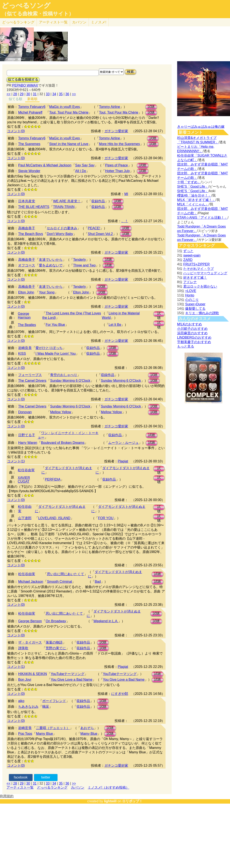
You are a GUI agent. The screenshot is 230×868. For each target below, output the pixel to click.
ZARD (188, 260)
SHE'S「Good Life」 (193, 187)
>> (74, 94)
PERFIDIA (53, 479)
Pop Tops (25, 734)
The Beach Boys (31, 234)
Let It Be (115, 325)
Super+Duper (195, 304)
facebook (21, 777)
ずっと (188, 251)
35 (61, 94)
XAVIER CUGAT (24, 480)
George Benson (30, 621)
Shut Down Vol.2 (100, 234)
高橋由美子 (27, 228)
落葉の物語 (54, 642)
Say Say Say (85, 165)
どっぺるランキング (52, 787)
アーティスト (53, 22)
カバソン (79, 22)
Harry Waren (28, 443)
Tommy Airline (110, 107)
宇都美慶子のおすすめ (194, 342)
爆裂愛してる (195, 309)
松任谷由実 (26, 470)
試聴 (151, 107)
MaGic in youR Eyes (65, 107)
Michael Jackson (31, 582)
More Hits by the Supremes (119, 144)
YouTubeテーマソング (68, 674)
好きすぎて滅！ (195, 278)
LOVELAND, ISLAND (54, 518)
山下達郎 (25, 518)
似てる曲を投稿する (23, 79)
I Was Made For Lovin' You (56, 354)
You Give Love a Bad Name (72, 680)
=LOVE (191, 291)
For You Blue (55, 325)
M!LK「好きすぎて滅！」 (196, 200)
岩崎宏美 (25, 728)
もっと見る (186, 346)
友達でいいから (51, 260)
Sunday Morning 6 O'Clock (70, 381)
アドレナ (190, 282)
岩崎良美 (25, 348)
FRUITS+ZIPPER (196, 264)
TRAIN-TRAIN (64, 207)
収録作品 (98, 201)
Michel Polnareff (30, 112)
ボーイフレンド (54, 701)
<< (9, 94)
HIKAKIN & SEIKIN (33, 674)
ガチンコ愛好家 (116, 131)
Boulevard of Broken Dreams (63, 443)
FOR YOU (106, 518)
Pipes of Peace (116, 165)
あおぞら (87, 728)
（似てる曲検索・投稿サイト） (38, 14)
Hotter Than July (117, 171)
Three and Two (84, 265)
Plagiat (123, 461)
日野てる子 (27, 435)
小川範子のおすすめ (192, 329)
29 (22, 94)
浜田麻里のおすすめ (192, 333)
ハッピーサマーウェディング (205, 273)
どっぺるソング (26, 5)
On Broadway (56, 621)
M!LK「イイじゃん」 (193, 204)
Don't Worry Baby (60, 234)
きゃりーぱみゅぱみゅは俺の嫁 (201, 127)
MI (126, 194)
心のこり (192, 300)
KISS (22, 354)
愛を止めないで (51, 265)
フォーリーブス (30, 375)
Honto (190, 295)
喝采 (46, 707)
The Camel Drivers (32, 381)
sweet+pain (192, 255)
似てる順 (15, 99)
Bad (98, 582)
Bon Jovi (25, 680)
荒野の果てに (56, 648)
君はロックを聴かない (200, 286)
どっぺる (18, 22)
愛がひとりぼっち (49, 348)
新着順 (32, 99)
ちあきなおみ (28, 707)
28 (15, 94)
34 (54, 94)
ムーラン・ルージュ (123, 443)
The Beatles (27, 325)
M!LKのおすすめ (190, 324)
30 (28, 94)
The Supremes (29, 144)
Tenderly (79, 260)
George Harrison (24, 316)
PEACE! (94, 228)
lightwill (110, 801)
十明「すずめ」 (189, 182)
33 (48, 94)
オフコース (27, 265)
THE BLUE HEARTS (34, 207)
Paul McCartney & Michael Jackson (45, 165)
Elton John (26, 292)
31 (35, 94)
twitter (46, 777)
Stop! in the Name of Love (69, 144)
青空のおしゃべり (64, 375)
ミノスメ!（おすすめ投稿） (108, 787)
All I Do (81, 171)
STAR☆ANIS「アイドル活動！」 (202, 218)
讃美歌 (23, 648)
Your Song (47, 292)
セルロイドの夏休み (62, 228)
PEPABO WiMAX (25, 85)
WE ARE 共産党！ (67, 201)
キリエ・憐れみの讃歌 (202, 313)
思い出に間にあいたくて (66, 574)
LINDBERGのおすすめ (194, 338)
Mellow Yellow (61, 412)
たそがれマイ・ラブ (199, 269)
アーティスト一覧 (20, 787)
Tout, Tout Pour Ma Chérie (69, 112)
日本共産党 (27, 201)
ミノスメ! (99, 22)
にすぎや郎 (120, 694)
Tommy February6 (32, 107)
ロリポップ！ (132, 801)
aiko (21, 701)
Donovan (25, 412)
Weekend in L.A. (106, 621)
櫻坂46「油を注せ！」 (194, 195)
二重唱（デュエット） (53, 728)
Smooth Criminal (59, 582)
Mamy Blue (44, 734)
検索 (130, 72)
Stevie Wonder (29, 171)
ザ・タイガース (30, 642)
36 (67, 94)
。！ (125, 221)
